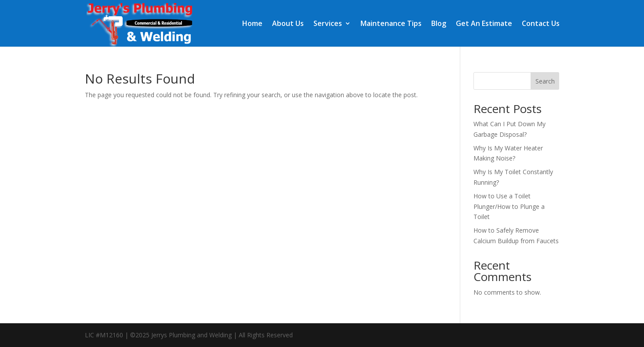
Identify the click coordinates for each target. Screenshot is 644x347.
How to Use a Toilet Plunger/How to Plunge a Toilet (509, 206)
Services (328, 24)
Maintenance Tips (391, 24)
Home (252, 24)
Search (545, 81)
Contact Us (541, 24)
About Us (288, 24)
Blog (439, 24)
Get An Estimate (484, 24)
